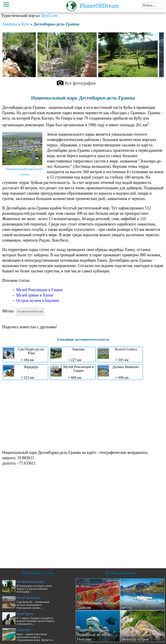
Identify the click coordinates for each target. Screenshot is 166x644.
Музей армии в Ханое (35, 295)
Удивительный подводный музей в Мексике (93, 635)
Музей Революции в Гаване (40, 290)
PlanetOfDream (99, 6)
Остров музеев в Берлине (38, 301)
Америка (10, 24)
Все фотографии (80, 83)
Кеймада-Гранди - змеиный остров (136, 637)
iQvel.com (49, 16)
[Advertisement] (82, 415)
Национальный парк (30, 312)
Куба (25, 24)
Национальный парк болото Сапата (24, 172)
